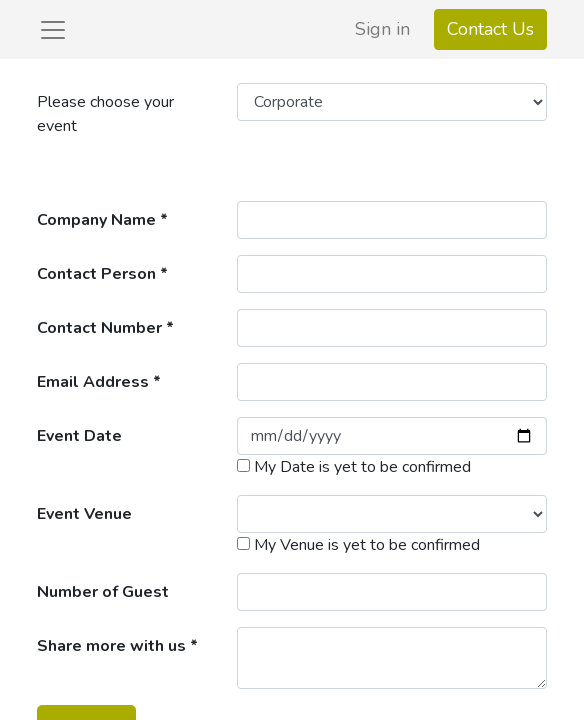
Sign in (382, 29)
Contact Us (490, 29)
